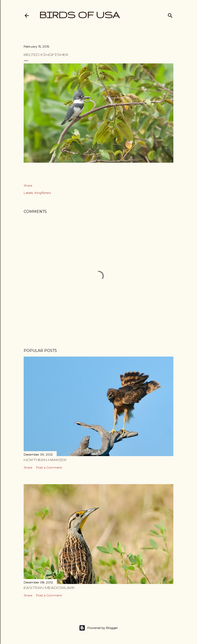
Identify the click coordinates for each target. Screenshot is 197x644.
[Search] (170, 14)
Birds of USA (80, 15)
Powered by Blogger (98, 628)
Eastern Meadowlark (49, 588)
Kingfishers (43, 193)
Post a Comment (49, 467)
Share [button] (28, 185)
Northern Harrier (45, 460)
